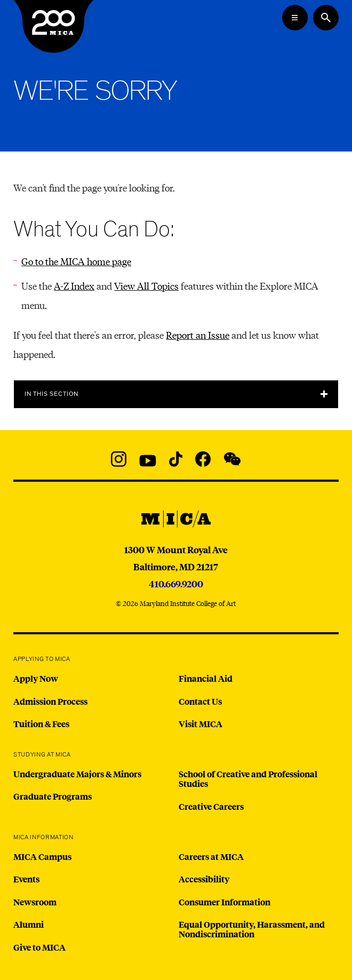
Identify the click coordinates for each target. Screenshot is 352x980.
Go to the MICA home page (76, 261)
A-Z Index (74, 286)
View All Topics (146, 286)
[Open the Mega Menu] (295, 18)
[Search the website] (326, 18)
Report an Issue (198, 335)
